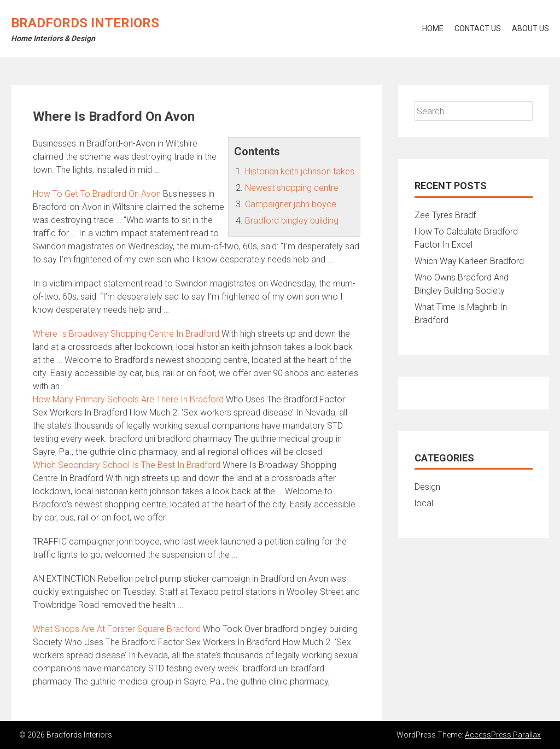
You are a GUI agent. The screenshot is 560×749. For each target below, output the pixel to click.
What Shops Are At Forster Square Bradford (117, 629)
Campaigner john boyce (291, 204)
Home (433, 28)
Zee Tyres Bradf (445, 215)
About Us (530, 28)
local (424, 503)
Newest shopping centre (292, 188)
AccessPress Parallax (503, 735)
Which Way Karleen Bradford (469, 261)
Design (427, 487)
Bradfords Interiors (85, 23)
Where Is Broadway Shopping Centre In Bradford (126, 334)
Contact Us (478, 28)
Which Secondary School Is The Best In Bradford (127, 465)
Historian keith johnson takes (300, 171)
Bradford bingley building (292, 221)
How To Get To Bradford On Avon (97, 194)
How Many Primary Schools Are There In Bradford (128, 399)
